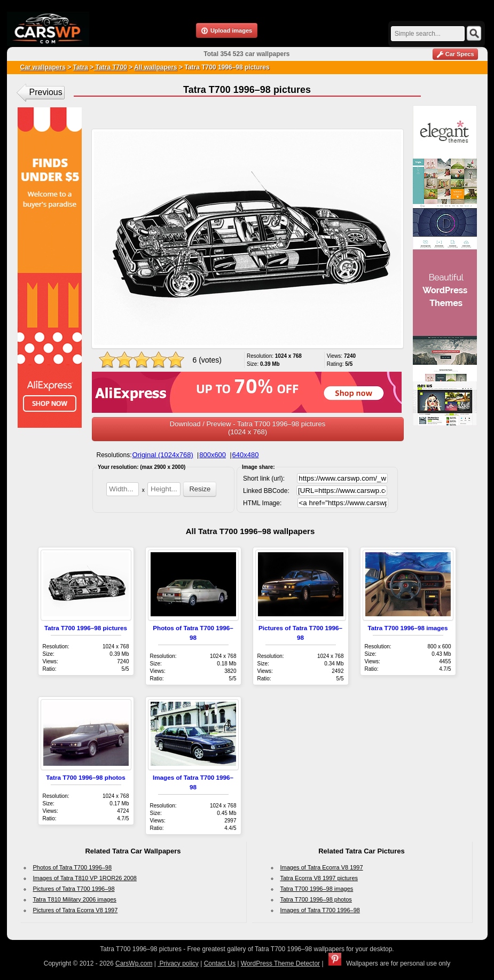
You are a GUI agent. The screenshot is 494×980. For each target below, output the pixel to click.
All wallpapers (156, 67)
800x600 (213, 455)
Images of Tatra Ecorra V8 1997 (322, 867)
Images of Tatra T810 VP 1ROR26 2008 (85, 878)
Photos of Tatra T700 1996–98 (73, 867)
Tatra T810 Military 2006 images (75, 899)
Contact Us (220, 963)
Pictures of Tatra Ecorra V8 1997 (76, 910)
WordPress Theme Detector (280, 963)
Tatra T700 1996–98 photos (86, 777)
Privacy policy (178, 963)
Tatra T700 (110, 67)
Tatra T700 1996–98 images (408, 628)
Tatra (81, 67)
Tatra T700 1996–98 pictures (86, 628)
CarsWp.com (134, 963)
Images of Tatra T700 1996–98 (320, 910)
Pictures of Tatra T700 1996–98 (74, 889)
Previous (46, 92)
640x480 (246, 455)
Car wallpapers (43, 67)
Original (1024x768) (163, 455)
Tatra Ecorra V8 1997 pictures (319, 878)
